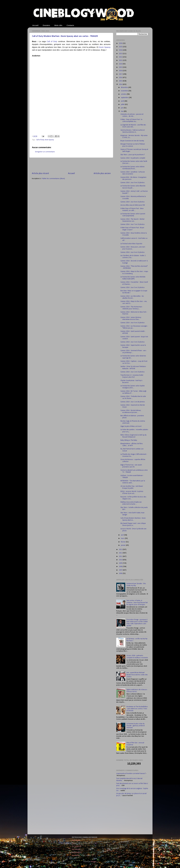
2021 (121, 60)
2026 (121, 43)
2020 (121, 64)
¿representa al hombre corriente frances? (131, 774)
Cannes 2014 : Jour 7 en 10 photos (133, 224)
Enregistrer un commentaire (45, 152)
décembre (125, 87)
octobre (124, 94)
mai (122, 111)
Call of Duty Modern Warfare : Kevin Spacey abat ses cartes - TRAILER (65, 36)
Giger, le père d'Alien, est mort (131, 426)
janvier (123, 545)
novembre (125, 91)
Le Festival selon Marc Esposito (131, 244)
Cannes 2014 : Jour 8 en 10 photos (133, 202)
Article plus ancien (102, 173)
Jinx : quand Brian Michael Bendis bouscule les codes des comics (137, 675)
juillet (123, 104)
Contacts (70, 25)
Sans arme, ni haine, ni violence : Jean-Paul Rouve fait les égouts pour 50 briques (137, 603)
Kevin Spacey (105, 47)
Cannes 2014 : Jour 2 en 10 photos (133, 372)
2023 (121, 54)
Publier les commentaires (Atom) (53, 179)
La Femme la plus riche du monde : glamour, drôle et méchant (136, 726)
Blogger (94, 862)
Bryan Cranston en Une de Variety (132, 141)
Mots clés (58, 25)
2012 (121, 553)
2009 (121, 563)
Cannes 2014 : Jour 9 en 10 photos (133, 183)
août (123, 101)
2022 (121, 57)
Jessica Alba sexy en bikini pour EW (133, 205)
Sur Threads (76, 849)
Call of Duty (52, 41)
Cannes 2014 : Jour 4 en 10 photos (133, 323)
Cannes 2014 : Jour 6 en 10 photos (133, 252)
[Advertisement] (71, 165)
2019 (121, 67)
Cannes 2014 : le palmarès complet (133, 158)
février (123, 542)
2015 (121, 81)
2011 (121, 556)
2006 (121, 573)
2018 (121, 71)
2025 (121, 47)
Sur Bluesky (76, 855)
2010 (121, 560)
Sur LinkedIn (76, 840)
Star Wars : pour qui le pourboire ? (133, 155)
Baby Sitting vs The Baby (129, 440)
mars (123, 538)
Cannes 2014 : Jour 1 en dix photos (133, 402)
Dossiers (46, 25)
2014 (121, 84)
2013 (121, 550)
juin (122, 108)
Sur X (74, 843)
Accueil (35, 25)
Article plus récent (40, 173)
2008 (121, 567)
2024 (121, 50)
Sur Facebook (77, 846)
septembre (125, 98)
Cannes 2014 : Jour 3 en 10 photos (133, 342)
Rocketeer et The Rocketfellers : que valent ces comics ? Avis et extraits (137, 709)
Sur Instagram (77, 852)
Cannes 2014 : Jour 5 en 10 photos (133, 288)
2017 (121, 74)
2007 (121, 570)
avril (123, 535)
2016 (121, 78)
